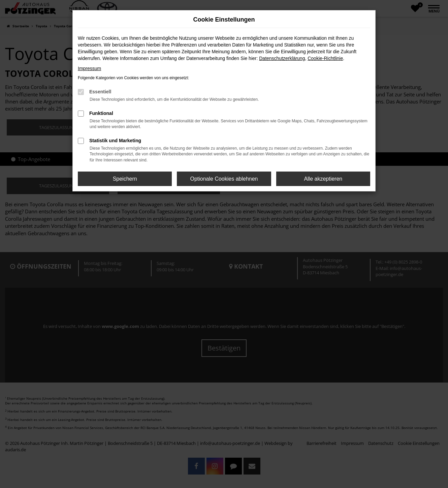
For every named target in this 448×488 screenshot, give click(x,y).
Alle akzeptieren (323, 179)
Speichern (125, 179)
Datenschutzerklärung (282, 58)
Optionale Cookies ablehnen (224, 179)
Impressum (89, 68)
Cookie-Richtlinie (325, 58)
